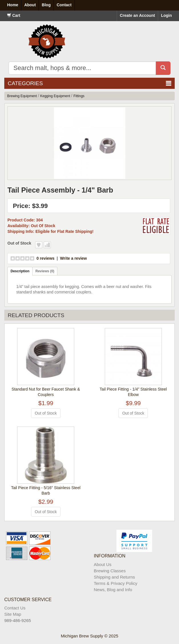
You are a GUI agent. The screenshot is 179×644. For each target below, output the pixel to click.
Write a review (73, 258)
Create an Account (137, 15)
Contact (64, 5)
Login (166, 15)
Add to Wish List (39, 245)
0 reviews (46, 258)
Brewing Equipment (22, 96)
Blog (46, 5)
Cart (14, 15)
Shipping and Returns (114, 577)
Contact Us (15, 608)
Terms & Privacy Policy (116, 583)
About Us (103, 564)
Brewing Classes (110, 571)
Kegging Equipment (55, 96)
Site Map (13, 614)
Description (20, 271)
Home (13, 5)
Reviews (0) (45, 271)
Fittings (79, 96)
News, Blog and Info (113, 590)
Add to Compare (47, 245)
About (30, 5)
